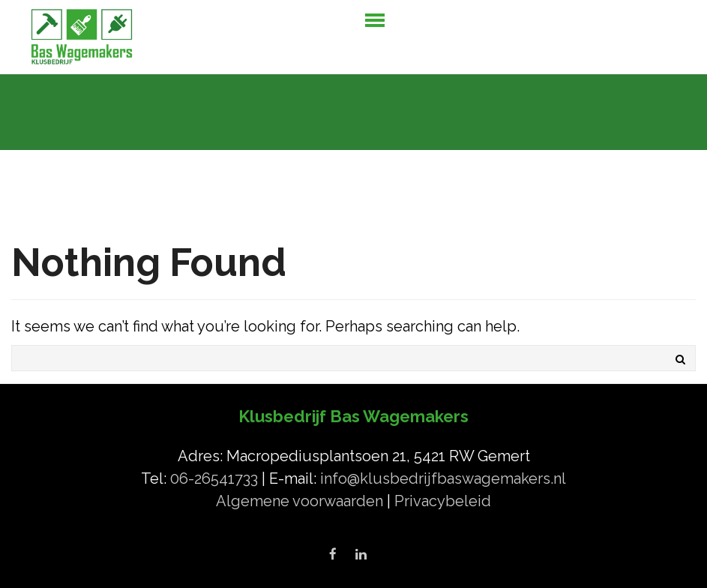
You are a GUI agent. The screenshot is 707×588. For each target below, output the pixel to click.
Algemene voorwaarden (301, 501)
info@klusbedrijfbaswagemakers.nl (443, 478)
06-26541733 (216, 478)
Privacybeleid (443, 501)
